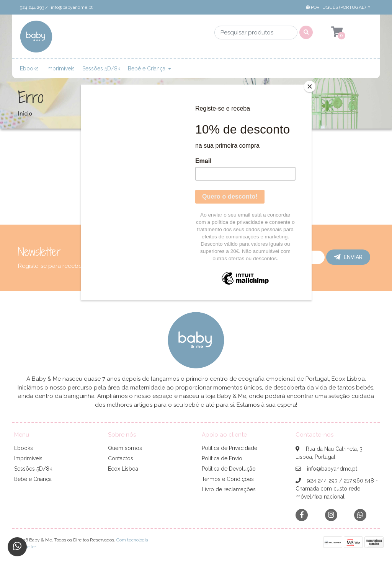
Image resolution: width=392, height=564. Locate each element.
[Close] (310, 86)
